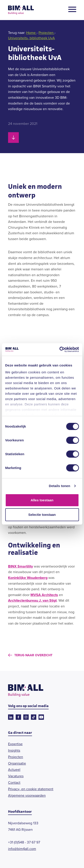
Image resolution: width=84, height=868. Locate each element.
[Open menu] (72, 10)
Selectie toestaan (42, 515)
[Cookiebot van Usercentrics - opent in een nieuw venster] (60, 350)
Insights (14, 750)
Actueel (14, 770)
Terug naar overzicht (33, 655)
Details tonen (59, 486)
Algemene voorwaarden (27, 795)
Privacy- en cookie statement (31, 789)
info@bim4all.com (22, 849)
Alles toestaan (42, 500)
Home (31, 33)
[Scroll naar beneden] (13, 138)
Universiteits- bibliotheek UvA (31, 38)
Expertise (15, 744)
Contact (14, 783)
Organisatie (17, 763)
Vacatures (16, 776)
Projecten (46, 33)
